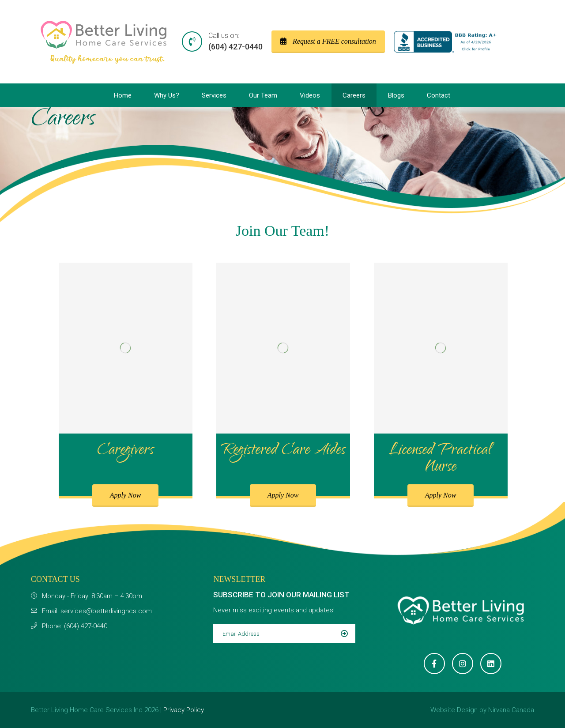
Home (123, 95)
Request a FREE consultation (328, 41)
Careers (354, 95)
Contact (439, 95)
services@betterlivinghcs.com (106, 611)
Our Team (263, 95)
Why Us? (167, 95)
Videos (310, 95)
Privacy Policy (184, 710)
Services (214, 95)
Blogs (396, 95)
